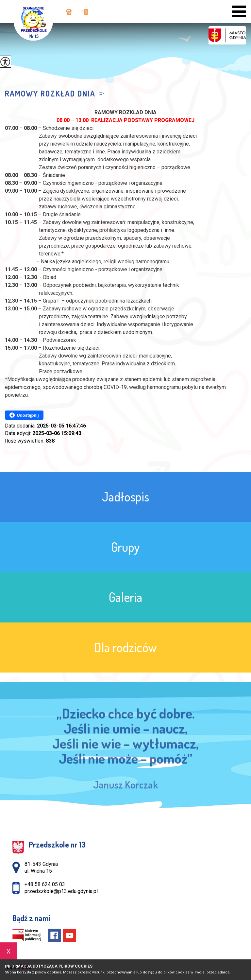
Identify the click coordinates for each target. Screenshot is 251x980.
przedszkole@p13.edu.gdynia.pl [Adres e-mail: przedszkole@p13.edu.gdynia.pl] (61, 891)
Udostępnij (24, 415)
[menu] (239, 12)
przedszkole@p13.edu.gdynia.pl (85, 12)
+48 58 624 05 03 (69, 12)
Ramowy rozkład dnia (50, 94)
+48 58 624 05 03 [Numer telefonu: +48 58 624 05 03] (45, 884)
